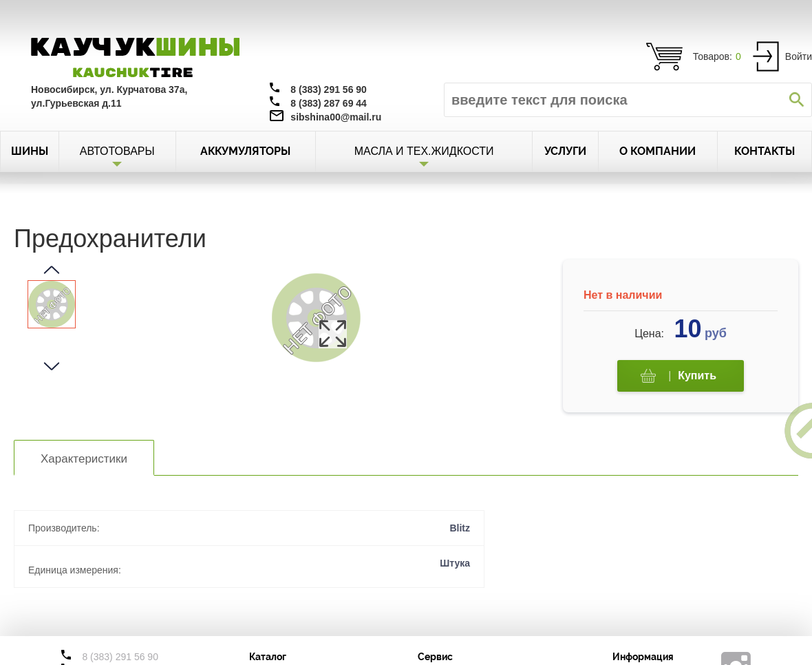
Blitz (460, 528)
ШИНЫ (30, 151)
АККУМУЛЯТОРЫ (245, 151)
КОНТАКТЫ (765, 151)
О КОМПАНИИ (658, 151)
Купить (679, 376)
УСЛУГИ (565, 151)
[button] (52, 270)
